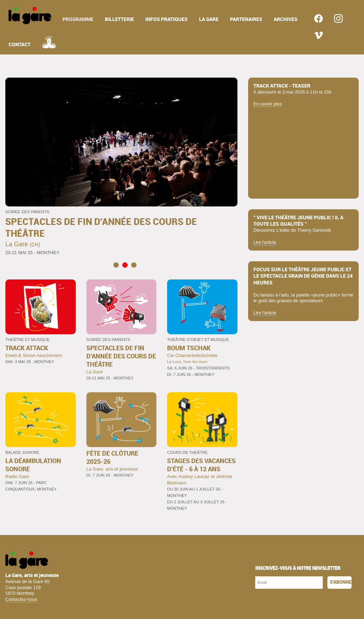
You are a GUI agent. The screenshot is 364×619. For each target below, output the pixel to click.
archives (286, 19)
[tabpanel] (121, 167)
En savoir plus (268, 104)
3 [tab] (134, 265)
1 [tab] (116, 265)
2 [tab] (125, 265)
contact (20, 45)
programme (78, 19)
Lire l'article (265, 242)
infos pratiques (167, 19)
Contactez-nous (21, 599)
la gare (209, 19)
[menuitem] (30, 15)
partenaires (246, 19)
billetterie (119, 19)
